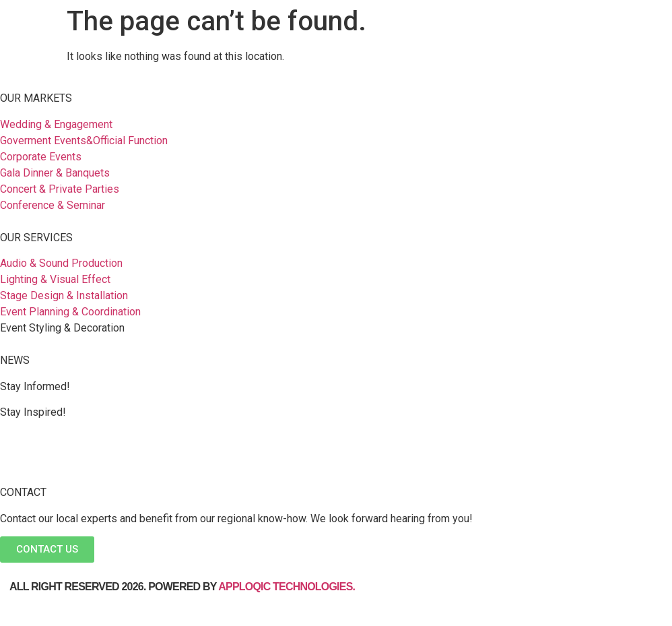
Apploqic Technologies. (288, 587)
